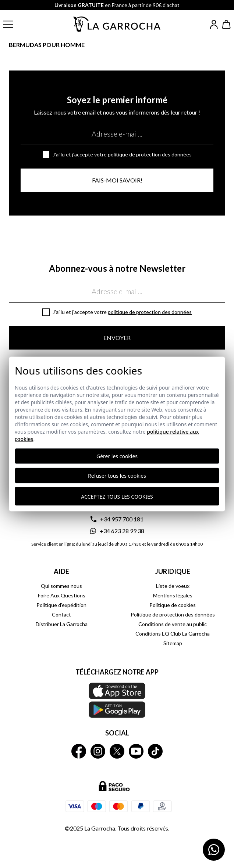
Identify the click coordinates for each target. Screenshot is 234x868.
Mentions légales (173, 595)
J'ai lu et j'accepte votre (122, 154)
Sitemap (173, 643)
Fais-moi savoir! (117, 180)
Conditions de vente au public (173, 624)
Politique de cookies (173, 605)
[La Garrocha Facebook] (79, 751)
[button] (14, 24)
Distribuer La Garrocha (62, 624)
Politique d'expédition (61, 605)
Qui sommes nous (61, 586)
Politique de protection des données (150, 154)
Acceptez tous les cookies (117, 496)
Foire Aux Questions (62, 595)
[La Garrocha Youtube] (136, 751)
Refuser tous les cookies (117, 476)
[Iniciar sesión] (214, 24)
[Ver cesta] (227, 24)
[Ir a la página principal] (117, 24)
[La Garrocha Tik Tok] (155, 751)
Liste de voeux (173, 586)
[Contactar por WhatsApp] (214, 850)
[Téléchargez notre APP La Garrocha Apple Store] (117, 700)
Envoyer (117, 338)
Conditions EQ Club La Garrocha (173, 634)
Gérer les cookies (117, 456)
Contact (61, 614)
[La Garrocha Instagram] (98, 751)
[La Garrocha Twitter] (117, 751)
